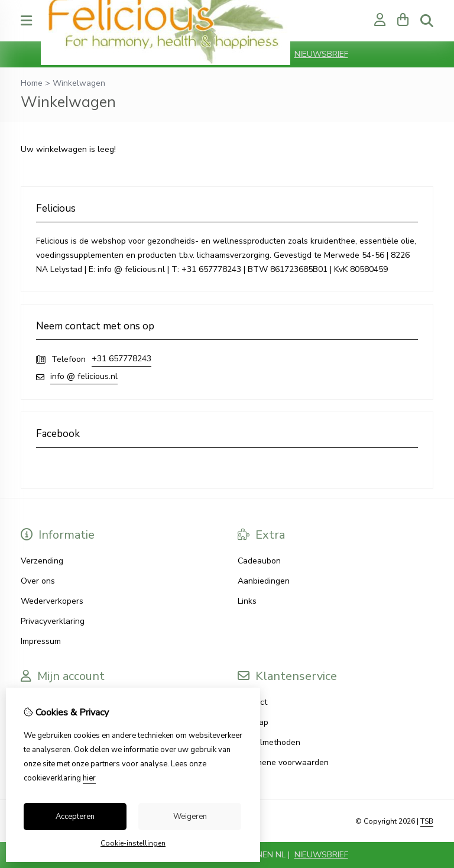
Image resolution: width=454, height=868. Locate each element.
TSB (427, 821)
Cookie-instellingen (133, 843)
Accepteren (75, 817)
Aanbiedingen (264, 581)
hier (89, 778)
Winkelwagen (79, 83)
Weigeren (190, 817)
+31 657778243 (121, 359)
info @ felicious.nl (84, 376)
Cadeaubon (259, 561)
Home (32, 83)
